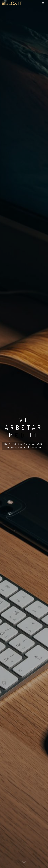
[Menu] (43, 3)
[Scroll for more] (24, 862)
